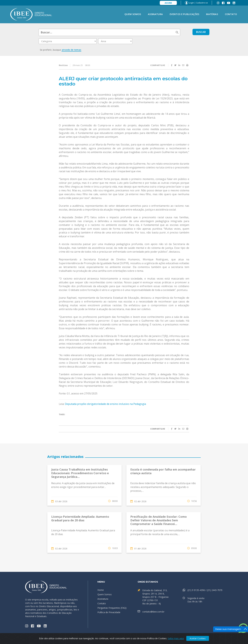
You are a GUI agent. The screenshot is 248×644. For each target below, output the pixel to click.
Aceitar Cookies (198, 638)
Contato (231, 14)
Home (101, 590)
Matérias (212, 14)
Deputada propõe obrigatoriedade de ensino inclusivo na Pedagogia (105, 404)
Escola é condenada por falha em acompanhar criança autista (163, 471)
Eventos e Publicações (184, 14)
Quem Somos (133, 14)
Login (191, 3)
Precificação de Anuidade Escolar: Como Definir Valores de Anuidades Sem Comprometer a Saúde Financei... (159, 520)
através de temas (71, 50)
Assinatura (155, 14)
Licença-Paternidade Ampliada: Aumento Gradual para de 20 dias (80, 518)
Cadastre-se (202, 3)
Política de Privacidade (109, 612)
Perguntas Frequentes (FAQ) (112, 608)
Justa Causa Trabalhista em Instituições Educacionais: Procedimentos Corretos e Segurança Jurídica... (80, 473)
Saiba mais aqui (176, 638)
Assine (168, 3)
